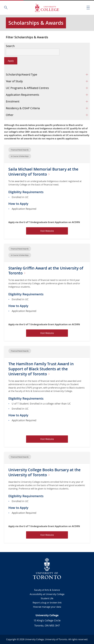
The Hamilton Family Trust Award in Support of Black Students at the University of (42, 369)
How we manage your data (47, 607)
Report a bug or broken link (47, 603)
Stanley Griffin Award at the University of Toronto (47, 271)
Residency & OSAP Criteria (23, 108)
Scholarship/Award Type (21, 74)
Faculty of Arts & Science (47, 590)
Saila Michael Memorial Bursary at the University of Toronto (44, 172)
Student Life (47, 598)
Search (10, 46)
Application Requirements (23, 95)
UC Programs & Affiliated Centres (27, 88)
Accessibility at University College (47, 594)
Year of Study (14, 81)
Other (10, 115)
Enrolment (13, 101)
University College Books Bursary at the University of (45, 472)
